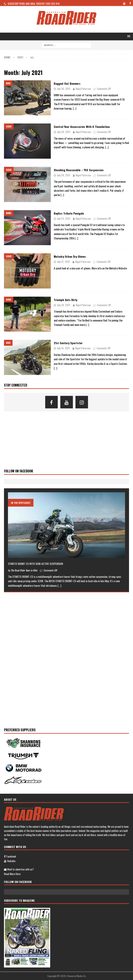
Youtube (10, 861)
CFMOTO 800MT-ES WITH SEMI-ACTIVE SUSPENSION (35, 564)
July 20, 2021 (64, 305)
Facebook (10, 856)
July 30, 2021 (64, 89)
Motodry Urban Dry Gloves (70, 256)
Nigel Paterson (83, 89)
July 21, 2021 (63, 262)
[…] (75, 108)
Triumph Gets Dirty (66, 300)
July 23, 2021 (64, 218)
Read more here (12, 874)
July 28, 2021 (64, 132)
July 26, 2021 (64, 175)
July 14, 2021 (63, 348)
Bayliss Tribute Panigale (69, 213)
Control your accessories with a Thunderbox (82, 127)
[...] (59, 585)
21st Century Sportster (68, 343)
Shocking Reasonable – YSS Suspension (79, 170)
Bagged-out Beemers (67, 83)
